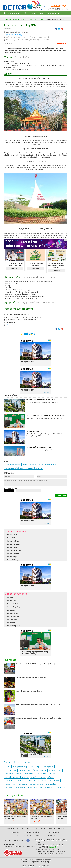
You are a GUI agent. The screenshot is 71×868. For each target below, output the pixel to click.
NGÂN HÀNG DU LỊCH (15, 828)
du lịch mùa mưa (10, 770)
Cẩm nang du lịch (53, 13)
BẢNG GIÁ (40, 836)
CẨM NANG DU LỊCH (56, 828)
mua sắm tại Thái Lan (38, 777)
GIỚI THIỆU (15, 832)
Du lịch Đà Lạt (12, 557)
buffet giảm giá (55, 781)
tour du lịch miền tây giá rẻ (48, 465)
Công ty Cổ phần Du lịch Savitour (18, 32)
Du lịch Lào (11, 610)
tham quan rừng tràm (47, 787)
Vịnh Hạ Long (35, 767)
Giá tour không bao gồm (34, 277)
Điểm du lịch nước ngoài (16, 594)
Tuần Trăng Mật (41, 774)
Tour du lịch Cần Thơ (14, 795)
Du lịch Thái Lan (12, 619)
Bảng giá (8, 57)
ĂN (28, 828)
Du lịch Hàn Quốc (13, 604)
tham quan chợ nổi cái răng (14, 468)
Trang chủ (8, 19)
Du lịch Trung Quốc (13, 626)
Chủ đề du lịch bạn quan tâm (17, 762)
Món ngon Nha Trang (20, 767)
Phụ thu (52, 277)
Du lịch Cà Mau (12, 538)
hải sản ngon (43, 781)
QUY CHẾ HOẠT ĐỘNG (31, 832)
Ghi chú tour (48, 302)
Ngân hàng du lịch (14, 13)
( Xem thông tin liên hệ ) (14, 35)
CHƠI (35, 828)
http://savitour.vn (12, 325)
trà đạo (51, 777)
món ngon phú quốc (36, 784)
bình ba (21, 781)
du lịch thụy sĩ (32, 787)
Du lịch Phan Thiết (13, 544)
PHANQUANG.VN (28, 866)
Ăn (26, 13)
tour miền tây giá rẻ (30, 465)
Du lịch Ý (10, 598)
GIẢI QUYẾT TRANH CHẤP (23, 836)
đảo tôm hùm (9, 787)
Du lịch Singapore (13, 616)
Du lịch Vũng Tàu (13, 554)
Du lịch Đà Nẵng (12, 560)
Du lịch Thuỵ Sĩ (12, 623)
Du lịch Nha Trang (13, 541)
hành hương (29, 774)
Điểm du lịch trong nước (16, 531)
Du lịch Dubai (11, 601)
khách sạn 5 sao (51, 784)
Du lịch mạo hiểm (48, 767)
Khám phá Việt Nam (36, 19)
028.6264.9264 (59, 6)
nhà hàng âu (23, 784)
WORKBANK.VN (43, 866)
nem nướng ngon (10, 784)
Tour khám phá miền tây (13, 465)
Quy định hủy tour (12, 302)
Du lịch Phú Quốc (13, 547)
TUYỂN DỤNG (52, 836)
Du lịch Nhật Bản (13, 613)
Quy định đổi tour (31, 302)
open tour (19, 774)
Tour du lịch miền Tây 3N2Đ (55, 19)
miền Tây (25, 777)
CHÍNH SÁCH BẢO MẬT (51, 832)
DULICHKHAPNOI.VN (18, 840)
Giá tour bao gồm (12, 277)
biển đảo (8, 767)
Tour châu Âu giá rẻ (55, 770)
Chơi (33, 13)
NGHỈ (43, 828)
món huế (52, 774)
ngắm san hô (9, 774)
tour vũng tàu (61, 787)
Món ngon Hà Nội (24, 770)
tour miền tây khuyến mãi (34, 468)
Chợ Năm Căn (31, 781)
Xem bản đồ (53, 847)
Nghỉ (41, 13)
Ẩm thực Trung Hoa (39, 770)
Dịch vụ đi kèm (22, 57)
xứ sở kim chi (21, 787)
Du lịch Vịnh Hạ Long (14, 550)
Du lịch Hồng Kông (13, 607)
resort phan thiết (10, 781)
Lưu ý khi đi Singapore (12, 777)
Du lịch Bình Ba (12, 535)
